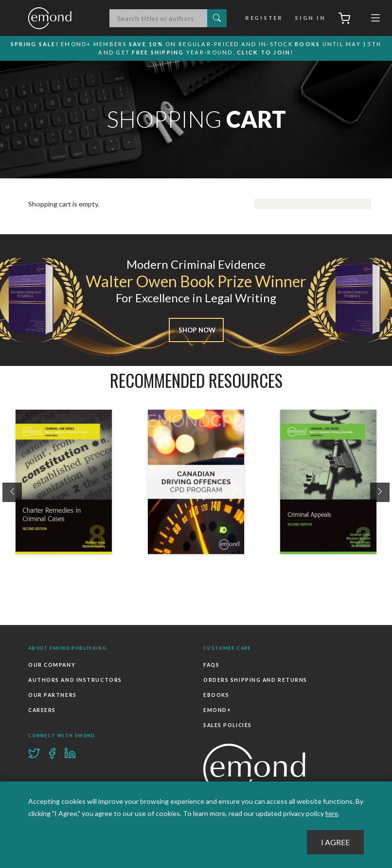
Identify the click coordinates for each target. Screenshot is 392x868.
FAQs (211, 666)
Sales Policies (227, 723)
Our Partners (52, 694)
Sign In (309, 18)
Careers (42, 709)
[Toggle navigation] (375, 20)
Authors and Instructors (75, 680)
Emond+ (217, 709)
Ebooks (216, 694)
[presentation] (12, 493)
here (332, 814)
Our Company (52, 666)
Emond (60, 19)
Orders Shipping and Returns (255, 680)
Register (266, 18)
